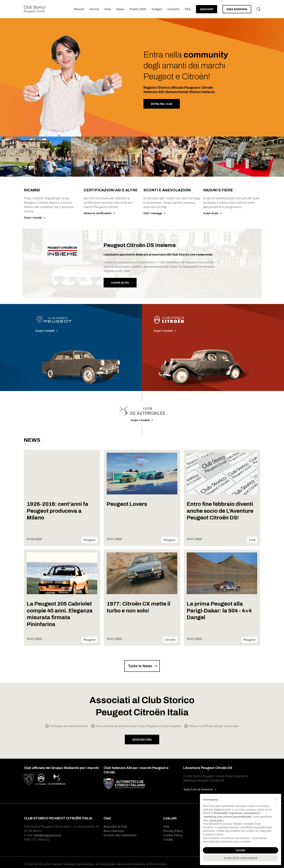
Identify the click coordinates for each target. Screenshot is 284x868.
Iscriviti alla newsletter (120, 835)
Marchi (79, 9)
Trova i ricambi (33, 218)
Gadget (157, 9)
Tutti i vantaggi (153, 213)
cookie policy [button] (216, 820)
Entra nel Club (162, 104)
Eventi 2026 (138, 9)
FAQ (188, 9)
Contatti (173, 9)
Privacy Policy (173, 831)
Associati (207, 9)
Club (108, 9)
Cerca (258, 9)
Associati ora (142, 740)
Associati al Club (115, 826)
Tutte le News (140, 666)
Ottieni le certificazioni (98, 213)
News (120, 9)
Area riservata (237, 9)
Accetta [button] (241, 850)
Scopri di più (211, 213)
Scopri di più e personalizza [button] (241, 858)
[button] (276, 800)
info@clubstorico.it (47, 835)
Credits (169, 840)
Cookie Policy (173, 835)
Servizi (94, 9)
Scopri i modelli (45, 331)
